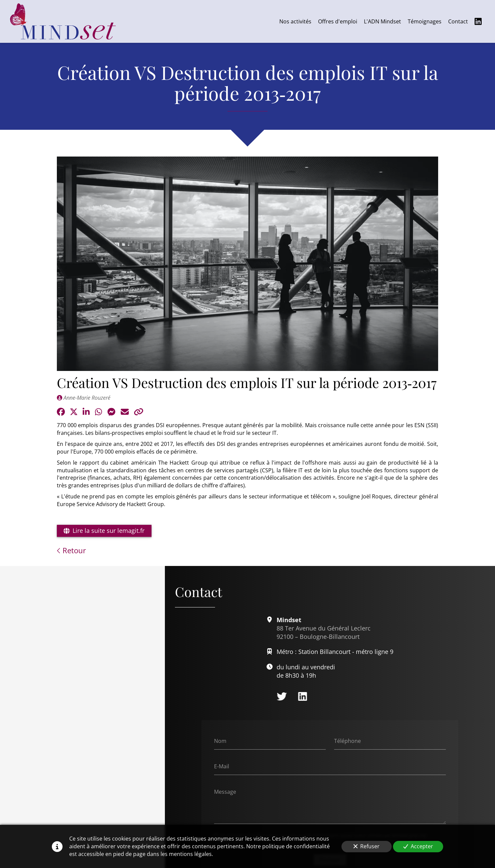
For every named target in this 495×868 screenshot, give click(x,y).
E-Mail (222, 766)
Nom (220, 741)
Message (225, 792)
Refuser (367, 846)
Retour (71, 550)
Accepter (418, 846)
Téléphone (348, 741)
